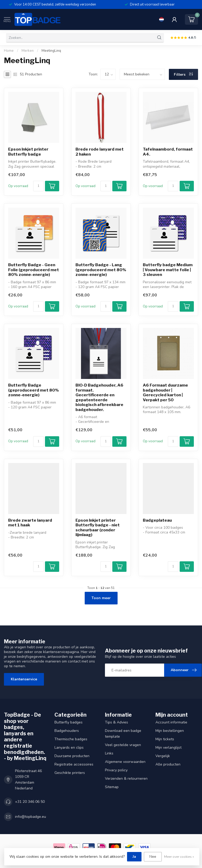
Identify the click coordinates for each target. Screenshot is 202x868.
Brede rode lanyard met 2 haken (100, 152)
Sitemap (112, 787)
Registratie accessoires (74, 764)
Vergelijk (163, 756)
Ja (134, 857)
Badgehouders (67, 731)
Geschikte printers (70, 773)
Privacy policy (116, 770)
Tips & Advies (117, 722)
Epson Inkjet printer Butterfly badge (28, 152)
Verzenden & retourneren (126, 779)
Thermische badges (71, 739)
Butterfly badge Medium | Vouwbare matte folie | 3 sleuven (168, 270)
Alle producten (168, 764)
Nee (153, 857)
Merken (28, 51)
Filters (183, 75)
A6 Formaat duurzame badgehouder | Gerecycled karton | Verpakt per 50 (165, 392)
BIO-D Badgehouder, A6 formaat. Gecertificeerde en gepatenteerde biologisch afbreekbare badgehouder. (99, 397)
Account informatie (171, 722)
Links (109, 753)
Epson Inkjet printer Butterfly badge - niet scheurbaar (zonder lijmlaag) (98, 528)
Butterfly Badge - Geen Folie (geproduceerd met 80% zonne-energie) (34, 270)
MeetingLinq (51, 51)
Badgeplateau (157, 520)
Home (9, 51)
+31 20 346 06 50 (30, 802)
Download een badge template (123, 734)
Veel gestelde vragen (123, 745)
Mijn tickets (165, 739)
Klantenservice (24, 679)
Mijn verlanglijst (168, 748)
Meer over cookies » (179, 857)
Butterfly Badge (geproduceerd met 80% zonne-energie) (34, 390)
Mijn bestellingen (170, 731)
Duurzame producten (72, 756)
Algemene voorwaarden (125, 762)
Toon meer (101, 598)
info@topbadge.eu (31, 817)
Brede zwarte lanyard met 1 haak (30, 523)
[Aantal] (38, 186)
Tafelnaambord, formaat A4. (168, 152)
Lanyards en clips (69, 748)
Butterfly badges (69, 722)
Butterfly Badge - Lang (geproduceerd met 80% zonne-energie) (101, 270)
